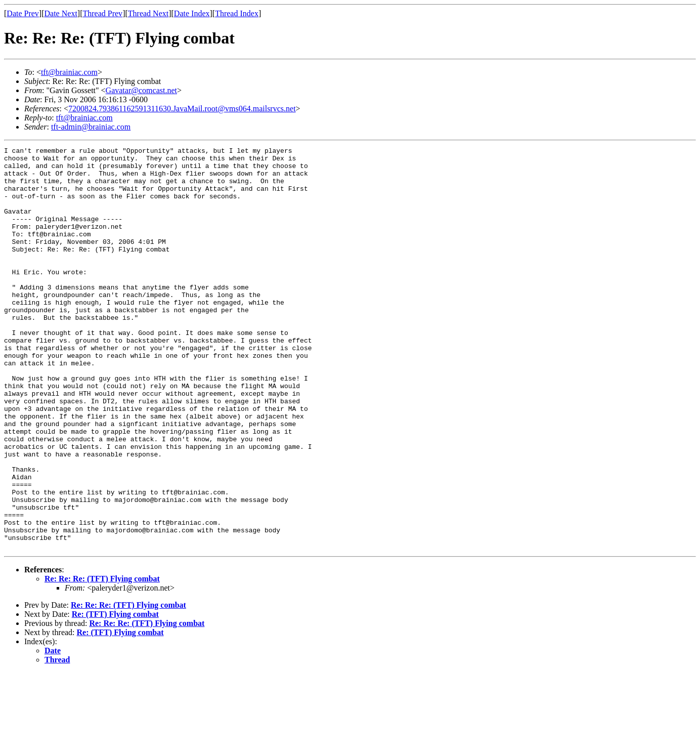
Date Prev (23, 13)
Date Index (192, 13)
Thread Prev (102, 13)
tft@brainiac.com (69, 72)
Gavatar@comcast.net (141, 90)
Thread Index (237, 13)
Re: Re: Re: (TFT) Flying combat (102, 659)
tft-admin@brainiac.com (91, 127)
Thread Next (148, 13)
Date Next (61, 13)
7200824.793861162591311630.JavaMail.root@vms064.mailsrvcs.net (182, 109)
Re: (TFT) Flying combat (115, 695)
